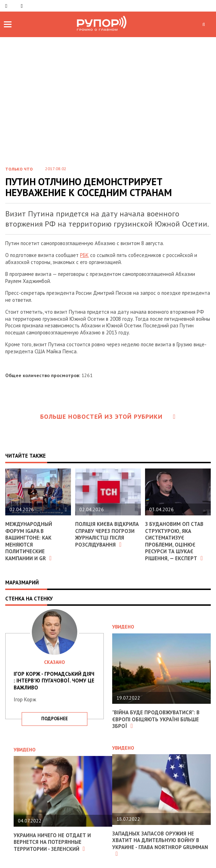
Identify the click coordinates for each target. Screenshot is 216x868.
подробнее (55, 719)
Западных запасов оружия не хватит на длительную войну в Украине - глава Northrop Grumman (160, 844)
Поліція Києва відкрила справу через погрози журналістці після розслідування (107, 534)
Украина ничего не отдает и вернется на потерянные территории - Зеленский (52, 842)
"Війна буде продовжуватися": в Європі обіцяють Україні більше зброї (156, 719)
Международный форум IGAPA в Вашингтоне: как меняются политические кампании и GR (29, 541)
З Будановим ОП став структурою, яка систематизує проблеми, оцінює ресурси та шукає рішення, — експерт (174, 541)
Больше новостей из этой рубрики (108, 416)
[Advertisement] (108, 90)
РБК (84, 255)
